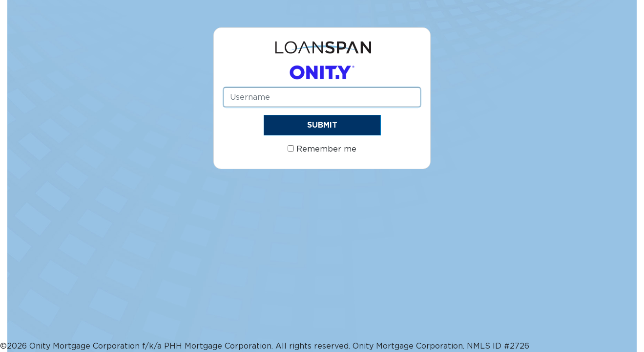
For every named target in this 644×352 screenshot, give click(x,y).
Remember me (322, 149)
